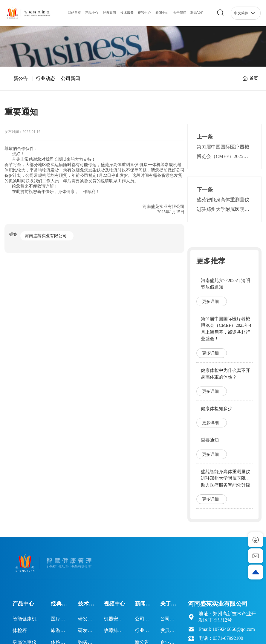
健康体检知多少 (217, 409)
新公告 (21, 78)
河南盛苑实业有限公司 (46, 236)
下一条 (205, 190)
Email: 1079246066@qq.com (227, 629)
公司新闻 (71, 78)
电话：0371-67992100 (221, 638)
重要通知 (210, 440)
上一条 (205, 137)
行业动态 (45, 78)
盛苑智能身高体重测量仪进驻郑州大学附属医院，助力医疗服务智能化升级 (223, 209)
